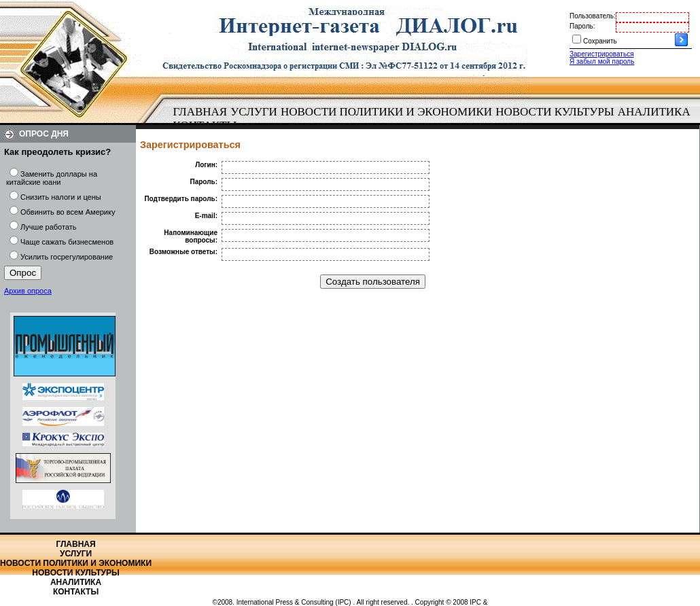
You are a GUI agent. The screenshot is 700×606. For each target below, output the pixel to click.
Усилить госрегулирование (67, 257)
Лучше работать (49, 227)
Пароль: (582, 26)
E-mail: (206, 216)
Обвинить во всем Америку (68, 212)
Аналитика (654, 112)
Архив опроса (28, 291)
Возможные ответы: (183, 252)
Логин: (206, 165)
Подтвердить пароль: (181, 199)
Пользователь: (593, 16)
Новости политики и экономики (386, 112)
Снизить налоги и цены (61, 197)
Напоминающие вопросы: (191, 236)
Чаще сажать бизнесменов (67, 242)
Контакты (76, 592)
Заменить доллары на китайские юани (52, 178)
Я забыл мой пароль (602, 61)
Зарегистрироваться (602, 54)
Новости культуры (555, 112)
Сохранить (600, 41)
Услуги (254, 112)
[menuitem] (200, 112)
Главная (200, 112)
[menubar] (435, 119)
